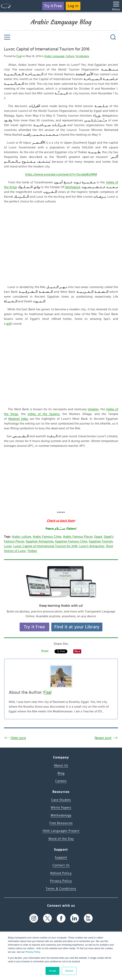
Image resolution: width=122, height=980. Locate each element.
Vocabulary (82, 56)
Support (61, 857)
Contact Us (61, 865)
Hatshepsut (73, 187)
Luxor (8, 546)
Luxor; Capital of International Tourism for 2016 (47, 49)
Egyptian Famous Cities (71, 541)
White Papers (61, 808)
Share (45, 651)
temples (93, 409)
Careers (61, 781)
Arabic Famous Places (78, 537)
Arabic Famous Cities (47, 537)
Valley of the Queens (44, 414)
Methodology (61, 815)
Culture (70, 56)
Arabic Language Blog (61, 22)
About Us (61, 765)
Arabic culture (21, 537)
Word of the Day (61, 839)
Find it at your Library (77, 627)
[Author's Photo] (61, 676)
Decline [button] (69, 971)
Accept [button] (53, 971)
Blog (61, 773)
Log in (73, 6)
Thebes (32, 551)
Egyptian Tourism (101, 541)
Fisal (19, 56)
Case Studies (61, 800)
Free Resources (61, 823)
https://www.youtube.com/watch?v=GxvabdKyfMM (61, 174)
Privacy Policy (33, 952)
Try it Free (53, 6)
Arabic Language (54, 56)
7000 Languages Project (61, 831)
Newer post (103, 738)
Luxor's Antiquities (92, 546)
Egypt (98, 537)
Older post (18, 738)
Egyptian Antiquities (40, 541)
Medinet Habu (18, 419)
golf (9, 324)
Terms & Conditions (61, 889)
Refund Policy (61, 873)
